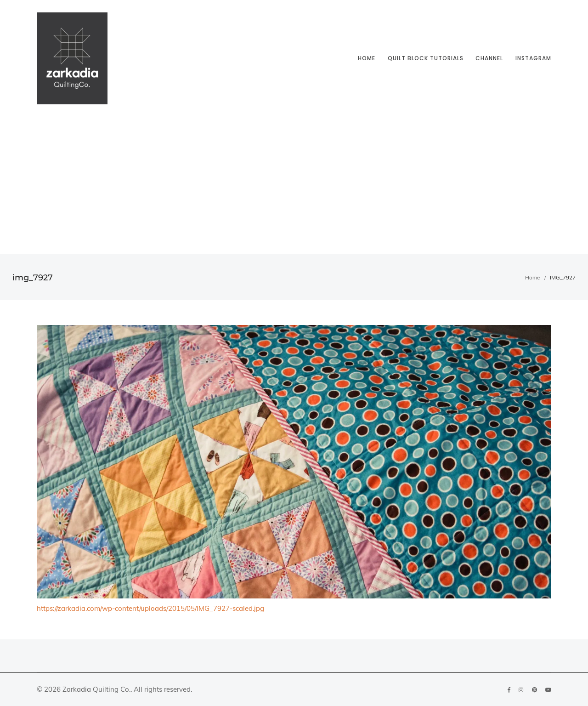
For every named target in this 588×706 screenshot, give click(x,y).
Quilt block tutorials (426, 58)
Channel (489, 58)
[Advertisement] (294, 185)
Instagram (533, 58)
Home (367, 58)
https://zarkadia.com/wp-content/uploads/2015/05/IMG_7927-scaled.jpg (150, 608)
